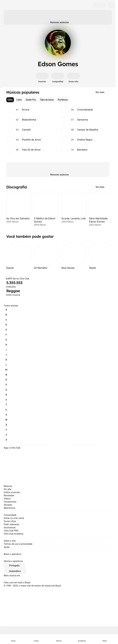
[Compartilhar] (58, 78)
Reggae (13, 291)
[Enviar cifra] (73, 78)
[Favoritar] (42, 78)
